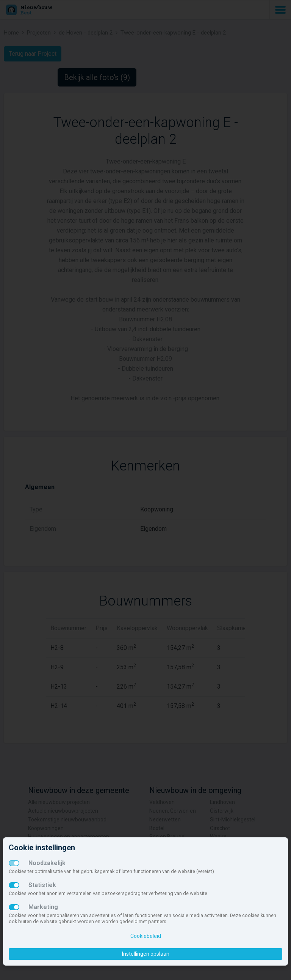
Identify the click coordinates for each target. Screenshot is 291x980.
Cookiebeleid (146, 936)
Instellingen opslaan (146, 954)
